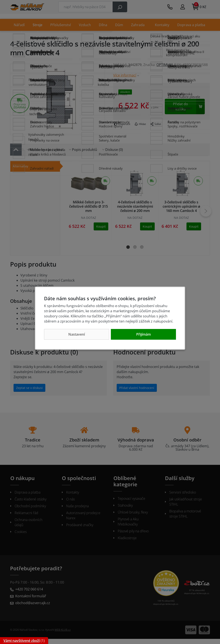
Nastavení (77, 334)
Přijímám (144, 334)
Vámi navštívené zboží (22, 641)
